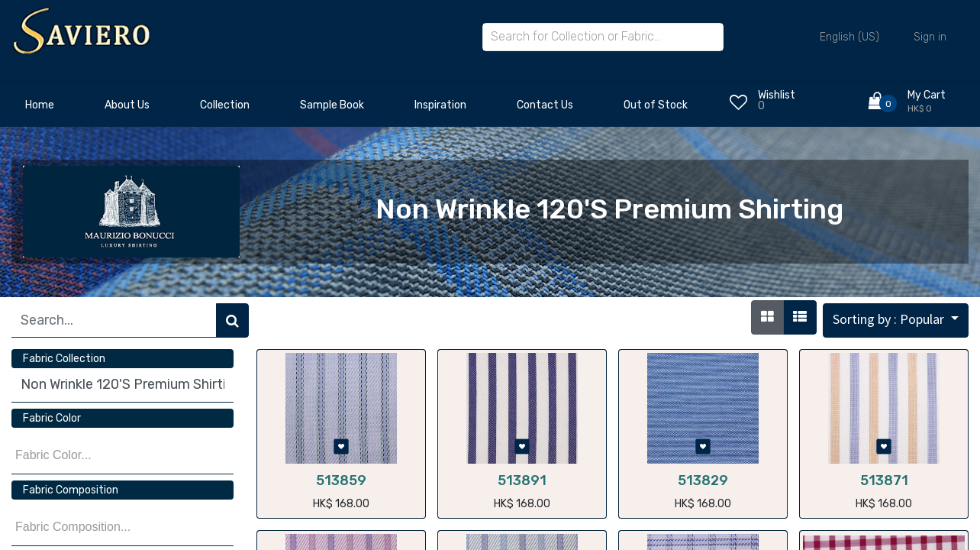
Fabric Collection (64, 359)
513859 (341, 480)
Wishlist (777, 95)
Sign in (930, 37)
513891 (522, 480)
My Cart (927, 95)
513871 (884, 480)
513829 (703, 480)
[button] (896, 320)
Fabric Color (52, 418)
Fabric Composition (71, 490)
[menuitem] (40, 109)
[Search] (232, 320)
